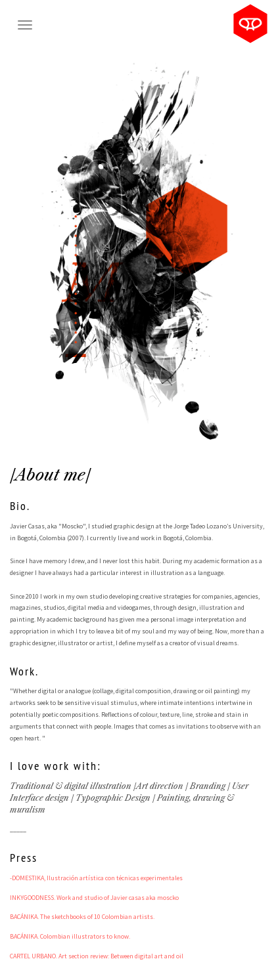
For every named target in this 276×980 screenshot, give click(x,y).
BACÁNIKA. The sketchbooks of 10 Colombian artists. (82, 917)
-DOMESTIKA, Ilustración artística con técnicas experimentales (96, 878)
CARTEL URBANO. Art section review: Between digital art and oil (97, 956)
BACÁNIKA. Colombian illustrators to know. (70, 936)
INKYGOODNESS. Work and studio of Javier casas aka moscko (94, 898)
